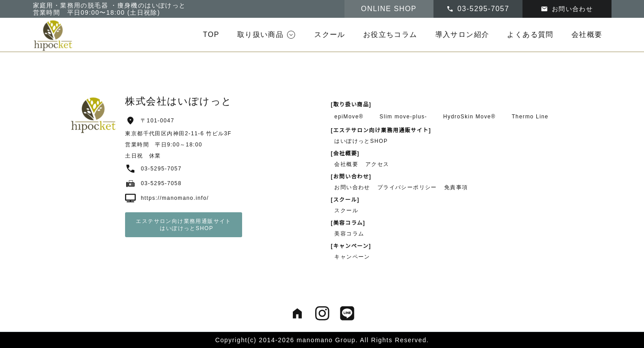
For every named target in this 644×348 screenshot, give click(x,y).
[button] (267, 35)
